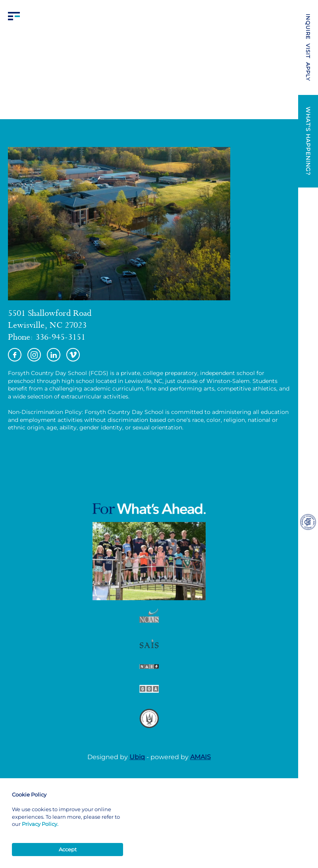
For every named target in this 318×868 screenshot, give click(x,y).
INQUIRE (308, 27)
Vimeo (73, 355)
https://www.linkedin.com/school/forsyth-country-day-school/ (54, 355)
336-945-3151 (60, 338)
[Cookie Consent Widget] (67, 824)
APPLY (308, 72)
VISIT (308, 51)
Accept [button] (68, 849)
